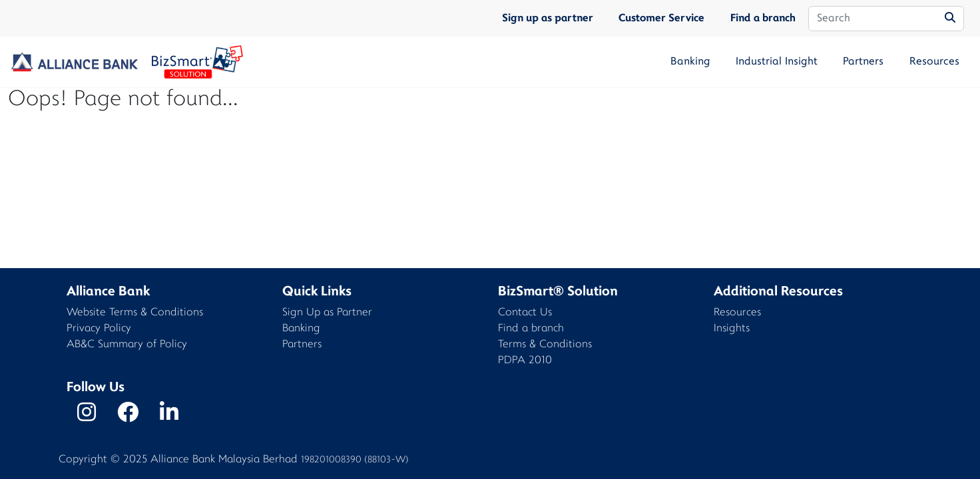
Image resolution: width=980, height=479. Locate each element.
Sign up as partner (548, 19)
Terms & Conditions (545, 345)
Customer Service (661, 19)
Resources (934, 62)
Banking (690, 62)
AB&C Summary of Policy (127, 345)
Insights (732, 329)
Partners (863, 62)
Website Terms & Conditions (135, 313)
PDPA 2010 (525, 361)
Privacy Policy (99, 329)
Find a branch (763, 19)
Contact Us (525, 313)
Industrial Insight (777, 62)
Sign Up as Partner (327, 313)
